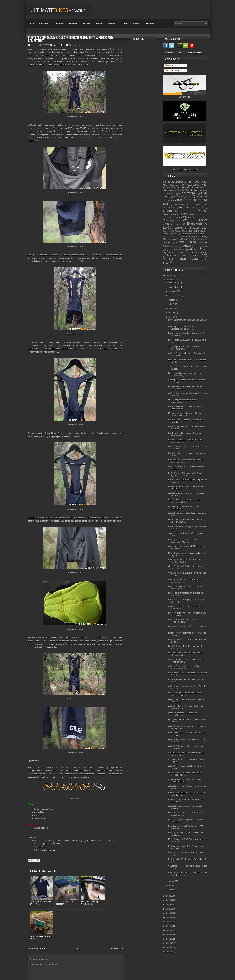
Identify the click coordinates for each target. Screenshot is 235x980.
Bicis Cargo (203, 190)
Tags (180, 53)
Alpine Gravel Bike (175, 190)
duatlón (166, 217)
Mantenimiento (170, 239)
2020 (169, 913)
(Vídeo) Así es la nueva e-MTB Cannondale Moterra (182, 541)
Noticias (203, 242)
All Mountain (201, 187)
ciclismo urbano (198, 204)
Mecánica (186, 239)
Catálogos (150, 24)
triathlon (203, 252)
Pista (205, 246)
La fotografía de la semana (193, 234)
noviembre (174, 287)
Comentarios (172, 70)
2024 (169, 896)
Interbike (175, 234)
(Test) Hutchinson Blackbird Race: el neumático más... (185, 714)
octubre (172, 291)
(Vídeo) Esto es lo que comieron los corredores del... (184, 621)
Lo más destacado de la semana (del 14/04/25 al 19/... (185, 521)
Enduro (203, 220)
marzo (172, 881)
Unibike (184, 256)
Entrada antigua (117, 910)
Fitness (178, 231)
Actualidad (168, 187)
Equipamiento (197, 223)
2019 (169, 917)
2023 (169, 900)
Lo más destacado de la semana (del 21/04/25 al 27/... (185, 388)
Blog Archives (194, 53)
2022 (169, 905)
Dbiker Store (184, 97)
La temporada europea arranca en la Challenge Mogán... (185, 374)
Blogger (194, 170)
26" (165, 182)
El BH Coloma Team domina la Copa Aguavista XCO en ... (185, 474)
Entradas (170, 65)
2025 (169, 280)
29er (197, 182)
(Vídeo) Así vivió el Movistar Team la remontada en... (185, 581)
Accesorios (193, 185)
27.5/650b (181, 182)
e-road (179, 220)
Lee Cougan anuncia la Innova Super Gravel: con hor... (185, 814)
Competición (172, 211)
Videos (136, 24)
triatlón (173, 256)
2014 (169, 939)
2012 (169, 947)
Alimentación (184, 187)
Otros (125, 24)
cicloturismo (192, 207)
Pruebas (73, 24)
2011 (169, 952)
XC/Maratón (198, 259)
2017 (169, 926)
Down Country (195, 214)
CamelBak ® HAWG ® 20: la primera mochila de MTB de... (185, 587)
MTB (32, 24)
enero (172, 890)
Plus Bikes (174, 250)
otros (187, 246)
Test (63, 45)
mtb (181, 242)
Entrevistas (176, 224)
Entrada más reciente (37, 910)
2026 (169, 275)
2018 (169, 922)
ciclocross (169, 207)
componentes (171, 214)
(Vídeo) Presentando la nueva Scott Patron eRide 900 (184, 667)
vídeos (168, 259)
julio (171, 304)
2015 (169, 935)
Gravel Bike (192, 231)
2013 (169, 943)
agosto (172, 300)
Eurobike (179, 228)
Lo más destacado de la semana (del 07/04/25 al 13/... (185, 647)
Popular (169, 53)
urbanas (196, 255)
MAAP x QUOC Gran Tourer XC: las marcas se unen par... (185, 694)
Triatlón (99, 24)
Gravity (166, 234)
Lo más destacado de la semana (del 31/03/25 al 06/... (185, 774)
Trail (191, 253)
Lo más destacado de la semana (182, 236)
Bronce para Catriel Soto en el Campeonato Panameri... (182, 328)
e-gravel (194, 217)
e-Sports (191, 220)
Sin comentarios (75, 45)
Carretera (44, 24)
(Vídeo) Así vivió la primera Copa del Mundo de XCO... (185, 561)
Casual (166, 197)
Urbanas (113, 24)
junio (171, 308)
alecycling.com (50, 850)
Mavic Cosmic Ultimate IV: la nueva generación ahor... (184, 501)
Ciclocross (59, 24)
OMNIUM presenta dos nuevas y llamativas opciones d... (183, 401)
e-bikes (178, 217)
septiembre (174, 295)
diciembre (173, 283)
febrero (172, 885)
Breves (170, 193)
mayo (171, 313)
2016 (169, 930)
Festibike (167, 231)
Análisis (87, 24)
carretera (188, 193)
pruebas (57, 45)
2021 (169, 909)
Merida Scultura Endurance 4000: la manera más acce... (184, 414)
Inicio (78, 910)
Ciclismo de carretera (191, 200)
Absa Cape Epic (171, 185)
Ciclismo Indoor (180, 204)
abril (171, 317)
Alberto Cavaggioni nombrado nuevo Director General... (185, 780)
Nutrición (174, 246)
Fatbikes (195, 228)
